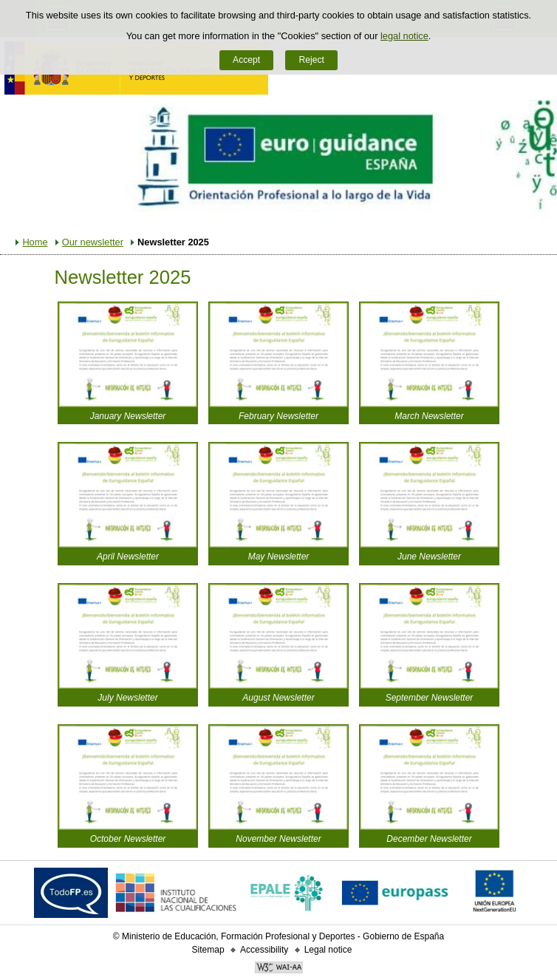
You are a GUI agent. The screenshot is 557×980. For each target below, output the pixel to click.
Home (35, 242)
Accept (246, 60)
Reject (311, 60)
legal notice (404, 36)
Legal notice (328, 950)
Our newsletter (93, 242)
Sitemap (208, 950)
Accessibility (264, 950)
